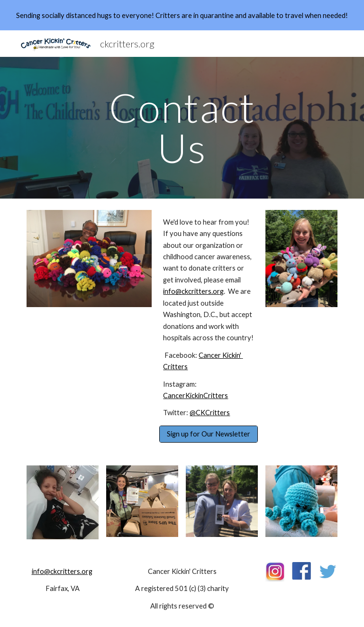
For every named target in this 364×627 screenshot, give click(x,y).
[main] (182, 128)
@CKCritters (210, 413)
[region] (182, 15)
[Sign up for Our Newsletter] (208, 434)
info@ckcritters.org (193, 291)
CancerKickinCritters (196, 395)
